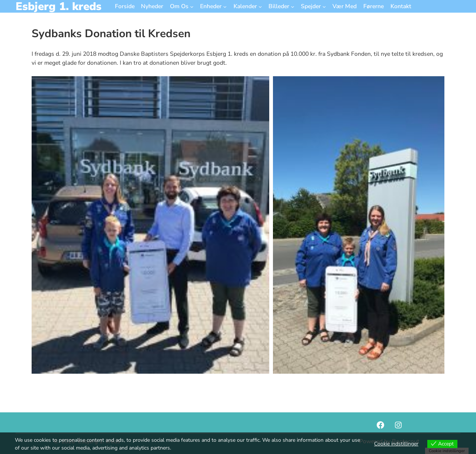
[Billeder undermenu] (292, 6)
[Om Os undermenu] (192, 6)
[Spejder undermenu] (324, 6)
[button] (150, 225)
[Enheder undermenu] (225, 6)
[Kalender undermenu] (260, 6)
